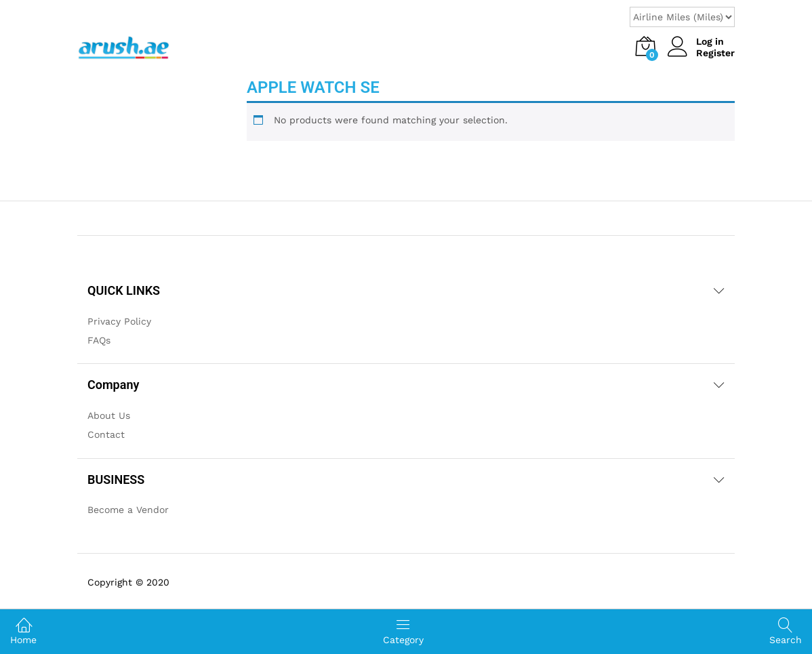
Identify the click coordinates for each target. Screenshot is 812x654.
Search (786, 631)
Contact (106, 434)
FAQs (99, 340)
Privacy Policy (119, 321)
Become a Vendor (128, 510)
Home (23, 631)
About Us (109, 415)
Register (715, 53)
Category (403, 631)
